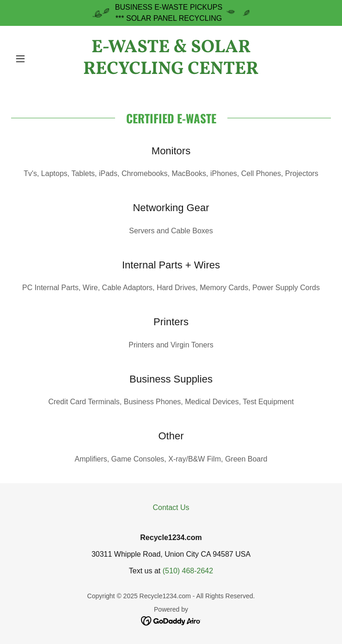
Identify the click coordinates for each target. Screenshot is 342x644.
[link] (171, 59)
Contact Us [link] (171, 507)
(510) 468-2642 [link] (188, 571)
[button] (35, 59)
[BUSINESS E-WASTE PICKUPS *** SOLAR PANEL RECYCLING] (171, 13)
